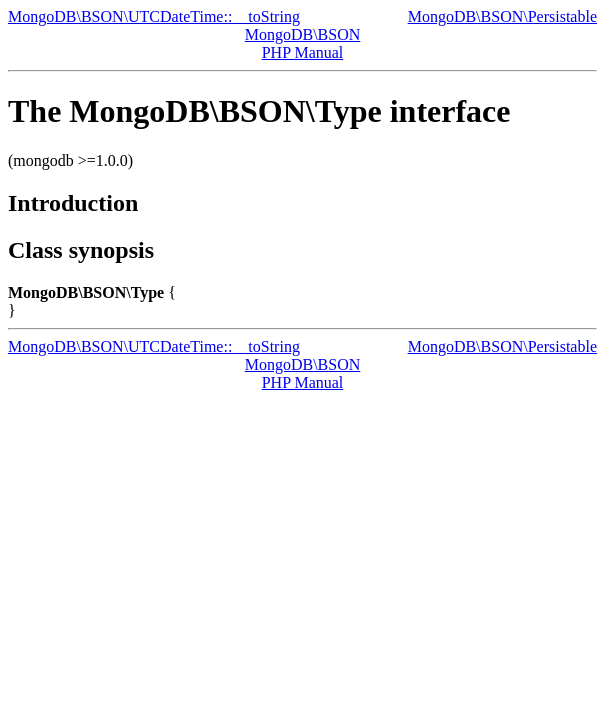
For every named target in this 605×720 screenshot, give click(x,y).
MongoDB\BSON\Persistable (502, 16)
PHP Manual (303, 52)
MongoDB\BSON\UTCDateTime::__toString (154, 16)
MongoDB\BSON (303, 34)
